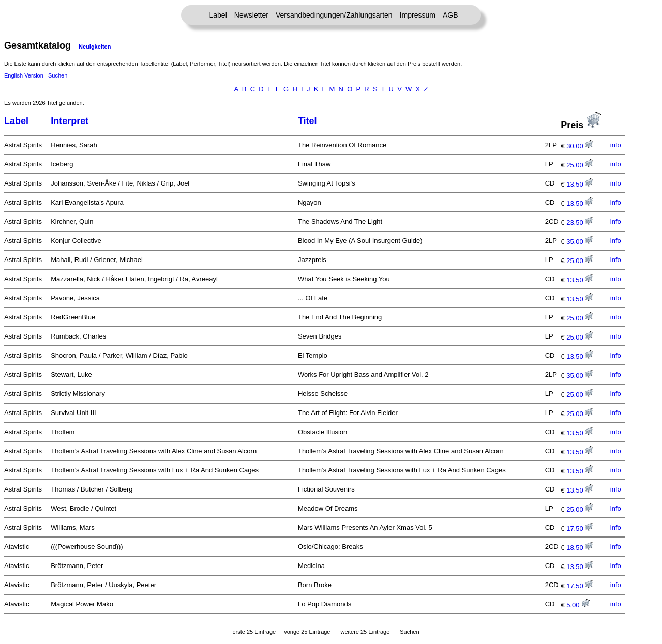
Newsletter (251, 15)
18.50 (580, 548)
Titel (307, 121)
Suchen (58, 75)
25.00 (580, 165)
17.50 (580, 528)
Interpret (70, 121)
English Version (24, 75)
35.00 (580, 242)
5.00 (578, 605)
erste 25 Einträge (254, 632)
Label (218, 15)
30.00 (580, 146)
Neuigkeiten (95, 47)
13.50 (580, 184)
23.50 (580, 223)
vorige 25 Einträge (307, 632)
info (616, 145)
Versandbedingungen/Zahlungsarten (334, 15)
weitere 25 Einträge (365, 632)
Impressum (418, 15)
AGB (450, 15)
